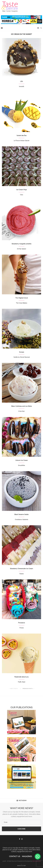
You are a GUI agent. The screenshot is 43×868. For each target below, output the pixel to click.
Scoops (22, 352)
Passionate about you (21, 677)
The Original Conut (22, 298)
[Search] (41, 28)
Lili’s (21, 81)
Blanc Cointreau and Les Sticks (22, 406)
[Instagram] (22, 839)
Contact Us (15, 856)
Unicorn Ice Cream (22, 460)
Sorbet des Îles (22, 136)
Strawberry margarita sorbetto (21, 244)
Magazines (27, 856)
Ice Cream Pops (22, 190)
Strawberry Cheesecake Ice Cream (21, 569)
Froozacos (21, 623)
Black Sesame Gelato (21, 514)
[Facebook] (20, 839)
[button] (38, 857)
